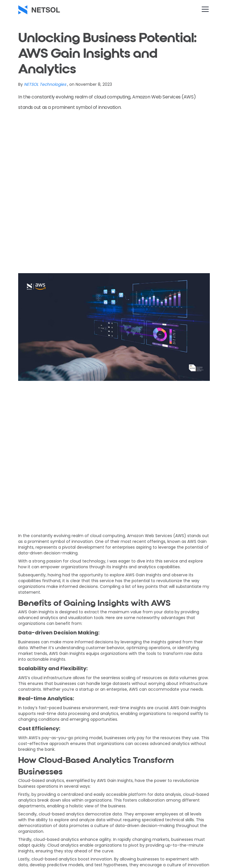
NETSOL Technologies (45, 84)
